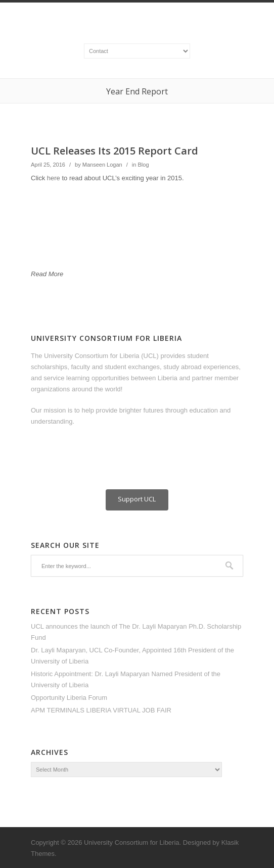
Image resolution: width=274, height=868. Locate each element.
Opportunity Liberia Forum (69, 698)
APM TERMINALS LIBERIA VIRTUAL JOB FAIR (101, 710)
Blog (143, 165)
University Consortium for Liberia (132, 843)
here (55, 178)
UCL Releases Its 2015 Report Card (115, 151)
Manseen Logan (102, 165)
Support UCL (137, 499)
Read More (47, 274)
